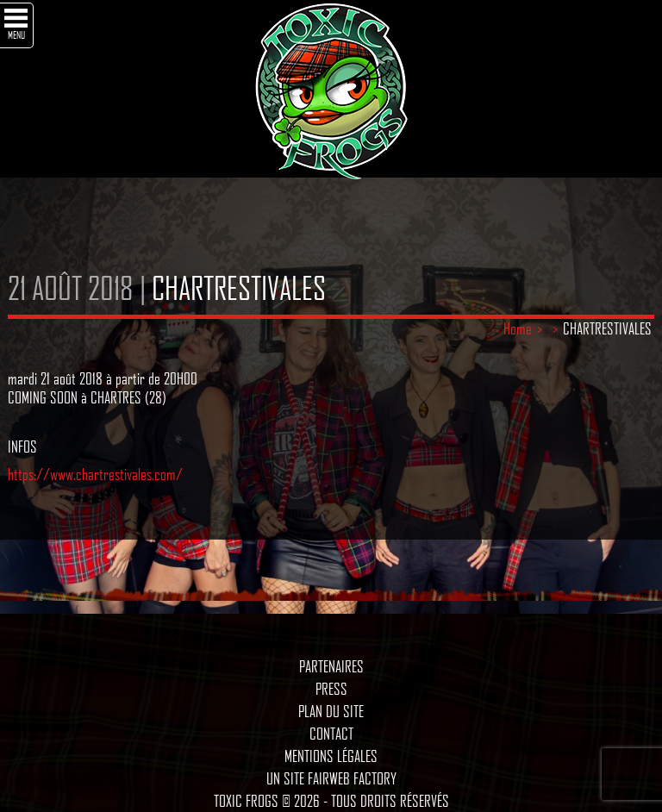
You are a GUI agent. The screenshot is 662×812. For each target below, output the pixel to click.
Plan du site (331, 711)
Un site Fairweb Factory (331, 778)
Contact (331, 734)
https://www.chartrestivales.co (87, 474)
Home (518, 328)
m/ (175, 474)
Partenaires (331, 666)
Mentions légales (331, 756)
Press (331, 689)
